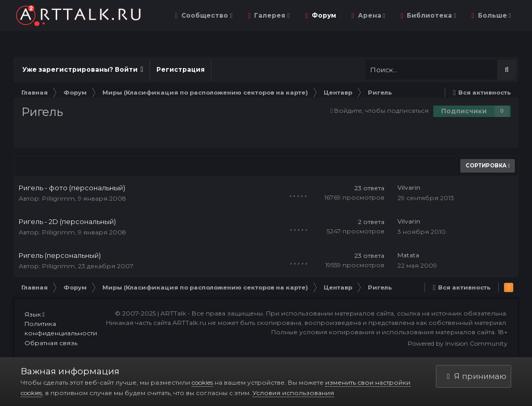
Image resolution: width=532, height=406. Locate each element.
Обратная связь (51, 343)
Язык (35, 314)
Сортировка (488, 166)
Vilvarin (409, 187)
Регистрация (181, 69)
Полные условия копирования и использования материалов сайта (383, 332)
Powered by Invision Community (458, 343)
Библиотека (430, 15)
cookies (202, 382)
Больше (494, 15)
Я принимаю (476, 376)
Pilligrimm (58, 198)
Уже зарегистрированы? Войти (83, 69)
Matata (408, 255)
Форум (323, 15)
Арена (371, 15)
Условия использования (293, 393)
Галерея (271, 15)
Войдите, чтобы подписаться (381, 110)
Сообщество (206, 15)
